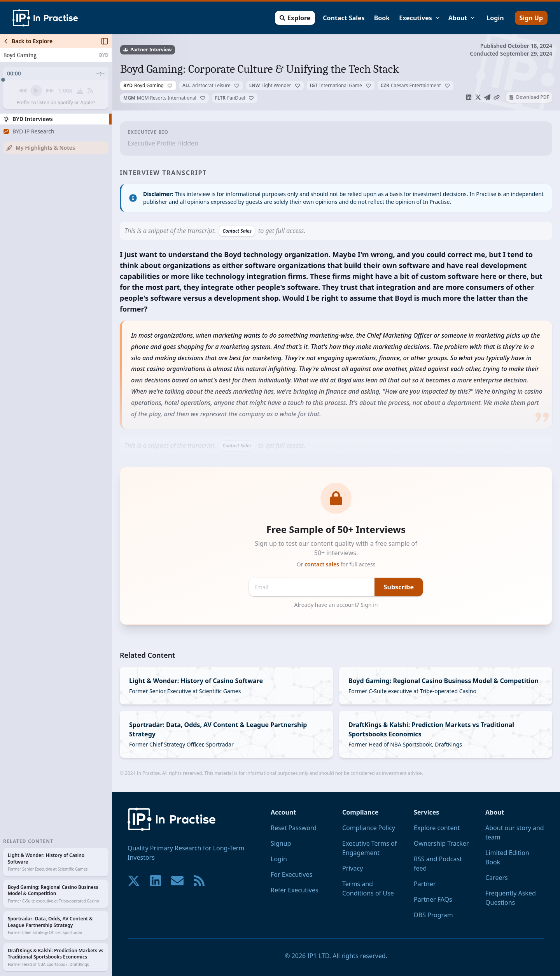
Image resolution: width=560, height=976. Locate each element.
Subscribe (399, 587)
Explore (295, 18)
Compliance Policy (369, 828)
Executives (420, 18)
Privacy (353, 868)
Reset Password (294, 828)
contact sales (322, 564)
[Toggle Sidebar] (112, 505)
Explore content (437, 828)
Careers (497, 878)
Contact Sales (344, 18)
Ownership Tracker (441, 843)
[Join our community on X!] (134, 881)
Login (495, 18)
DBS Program (433, 915)
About (462, 18)
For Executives (291, 874)
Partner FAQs (433, 899)
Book (382, 18)
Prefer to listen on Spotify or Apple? (56, 103)
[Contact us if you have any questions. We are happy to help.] (177, 881)
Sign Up (531, 18)
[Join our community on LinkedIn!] (156, 881)
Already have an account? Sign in (336, 605)
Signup (281, 843)
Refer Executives (295, 890)
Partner (425, 884)
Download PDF (529, 97)
